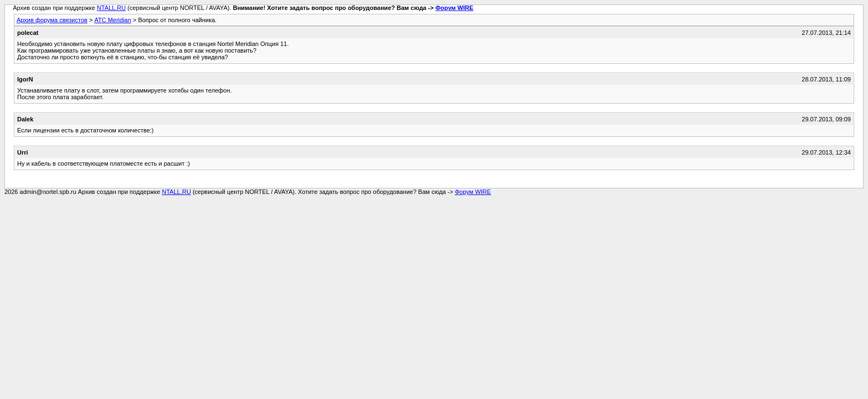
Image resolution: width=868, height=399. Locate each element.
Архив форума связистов (52, 20)
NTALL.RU (111, 8)
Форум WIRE (454, 8)
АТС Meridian (112, 20)
